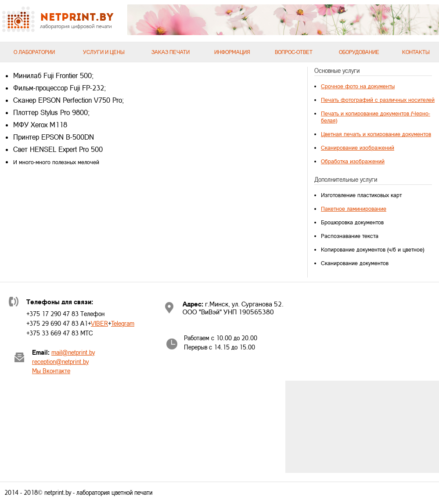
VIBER (99, 323)
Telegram (123, 323)
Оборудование (359, 52)
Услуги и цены (104, 52)
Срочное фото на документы (358, 86)
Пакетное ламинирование (354, 209)
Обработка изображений (353, 161)
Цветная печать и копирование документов (376, 134)
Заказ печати (171, 52)
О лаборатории (34, 52)
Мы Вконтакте (51, 371)
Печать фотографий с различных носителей (378, 100)
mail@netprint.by (73, 352)
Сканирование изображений (358, 148)
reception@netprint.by (60, 362)
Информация (232, 52)
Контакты (416, 52)
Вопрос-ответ (294, 52)
